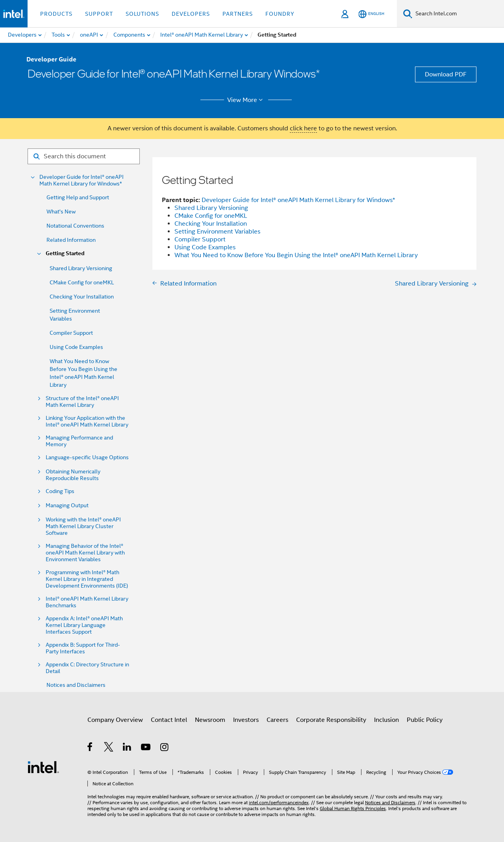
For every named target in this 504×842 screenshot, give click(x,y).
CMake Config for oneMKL (82, 282)
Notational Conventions (75, 226)
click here (303, 128)
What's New (61, 211)
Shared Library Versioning (81, 268)
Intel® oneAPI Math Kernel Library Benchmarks (87, 602)
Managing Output (67, 505)
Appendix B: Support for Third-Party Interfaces (83, 648)
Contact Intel (169, 720)
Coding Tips (60, 491)
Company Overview (115, 720)
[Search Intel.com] (458, 14)
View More (246, 100)
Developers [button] (191, 14)
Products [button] (56, 14)
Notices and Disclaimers (76, 685)
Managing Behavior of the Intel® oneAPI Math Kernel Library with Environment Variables (85, 553)
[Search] (408, 14)
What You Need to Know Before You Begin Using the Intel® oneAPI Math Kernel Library (296, 255)
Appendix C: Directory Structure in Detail (87, 668)
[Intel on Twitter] (109, 748)
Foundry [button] (280, 14)
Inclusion (386, 720)
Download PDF (446, 74)
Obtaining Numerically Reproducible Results (73, 475)
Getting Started (65, 253)
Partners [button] (238, 14)
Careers (277, 720)
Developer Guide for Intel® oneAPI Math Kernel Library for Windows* (82, 180)
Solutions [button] (142, 14)
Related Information (71, 240)
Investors (246, 720)
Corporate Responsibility (331, 720)
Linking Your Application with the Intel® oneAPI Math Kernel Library (87, 421)
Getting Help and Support (78, 197)
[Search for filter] (84, 156)
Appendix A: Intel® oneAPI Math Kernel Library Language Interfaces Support (84, 625)
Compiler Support (71, 333)
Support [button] (99, 14)
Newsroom (210, 720)
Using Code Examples (76, 347)
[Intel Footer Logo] (43, 767)
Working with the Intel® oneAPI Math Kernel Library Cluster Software (83, 526)
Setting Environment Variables (217, 232)
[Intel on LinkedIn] (127, 748)
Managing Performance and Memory (79, 441)
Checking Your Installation (82, 297)
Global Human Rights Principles (353, 808)
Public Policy (425, 720)
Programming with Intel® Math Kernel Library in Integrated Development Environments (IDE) (87, 579)
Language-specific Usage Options (87, 457)
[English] (371, 14)
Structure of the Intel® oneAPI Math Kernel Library (82, 402)
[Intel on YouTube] (146, 748)
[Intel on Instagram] (165, 748)
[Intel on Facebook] (90, 748)
